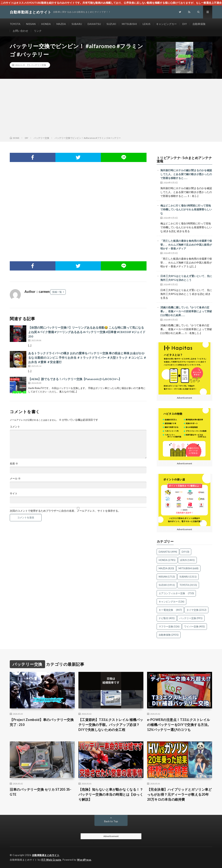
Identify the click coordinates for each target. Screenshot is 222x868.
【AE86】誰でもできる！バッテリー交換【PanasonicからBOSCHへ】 (75, 379)
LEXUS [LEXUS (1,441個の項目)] (187, 560)
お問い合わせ (20, 31)
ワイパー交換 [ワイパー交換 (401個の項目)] (194, 626)
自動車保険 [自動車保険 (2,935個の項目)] (169, 635)
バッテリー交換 (38, 65)
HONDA (46, 24)
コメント (15, 427)
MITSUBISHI (129, 24)
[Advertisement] (111, 108)
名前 (14, 464)
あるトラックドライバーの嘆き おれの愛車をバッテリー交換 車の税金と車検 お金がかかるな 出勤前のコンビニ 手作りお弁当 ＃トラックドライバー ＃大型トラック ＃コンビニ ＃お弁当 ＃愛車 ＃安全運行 (87, 358)
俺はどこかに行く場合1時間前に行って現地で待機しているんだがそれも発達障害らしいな (186, 209)
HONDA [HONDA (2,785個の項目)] (167, 560)
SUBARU (77, 24)
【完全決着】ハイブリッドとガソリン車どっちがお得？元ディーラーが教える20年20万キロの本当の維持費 (179, 794)
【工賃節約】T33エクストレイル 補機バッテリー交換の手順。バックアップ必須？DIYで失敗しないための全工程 (111, 725)
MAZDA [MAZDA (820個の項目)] (166, 568)
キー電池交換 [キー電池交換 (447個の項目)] (170, 610)
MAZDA (61, 24)
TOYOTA (15, 24)
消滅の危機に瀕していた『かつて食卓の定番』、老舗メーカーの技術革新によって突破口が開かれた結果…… (186, 311)
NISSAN (31, 24)
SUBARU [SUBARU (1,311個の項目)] (188, 577)
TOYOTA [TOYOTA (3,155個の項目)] (188, 585)
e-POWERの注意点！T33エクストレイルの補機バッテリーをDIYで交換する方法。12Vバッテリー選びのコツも (179, 725)
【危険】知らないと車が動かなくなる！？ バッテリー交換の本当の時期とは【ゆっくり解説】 (111, 794)
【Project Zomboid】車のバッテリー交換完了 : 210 (42, 722)
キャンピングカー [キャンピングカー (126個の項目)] (171, 602)
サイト (14, 493)
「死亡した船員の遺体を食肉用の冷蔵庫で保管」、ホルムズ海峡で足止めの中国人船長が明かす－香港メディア (186, 245)
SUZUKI (111, 24)
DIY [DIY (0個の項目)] (185, 552)
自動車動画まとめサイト (46, 855)
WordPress (84, 860)
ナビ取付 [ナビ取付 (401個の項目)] (167, 618)
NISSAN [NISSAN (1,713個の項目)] (167, 577)
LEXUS (147, 24)
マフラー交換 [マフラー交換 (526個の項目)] (169, 626)
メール (15, 478)
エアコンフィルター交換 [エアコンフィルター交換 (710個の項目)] (176, 593)
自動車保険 (199, 24)
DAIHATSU (94, 24)
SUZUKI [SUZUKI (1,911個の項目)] (167, 585)
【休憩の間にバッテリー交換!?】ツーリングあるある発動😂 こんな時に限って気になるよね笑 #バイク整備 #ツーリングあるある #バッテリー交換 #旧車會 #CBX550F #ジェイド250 (87, 332)
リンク (38, 31)
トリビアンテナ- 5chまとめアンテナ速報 (184, 159)
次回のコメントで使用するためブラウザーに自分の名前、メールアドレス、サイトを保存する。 (65, 511)
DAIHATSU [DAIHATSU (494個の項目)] (168, 552)
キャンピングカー (166, 24)
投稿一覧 (57, 292)
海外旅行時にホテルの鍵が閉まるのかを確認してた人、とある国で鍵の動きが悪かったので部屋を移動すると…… (186, 174)
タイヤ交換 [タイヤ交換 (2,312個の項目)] (196, 610)
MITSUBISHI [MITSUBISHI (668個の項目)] (188, 568)
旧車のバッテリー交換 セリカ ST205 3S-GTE (40, 792)
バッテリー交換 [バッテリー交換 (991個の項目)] (191, 618)
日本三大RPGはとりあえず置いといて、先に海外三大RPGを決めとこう (186, 278)
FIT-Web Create (51, 860)
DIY (185, 24)
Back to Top (111, 821)
